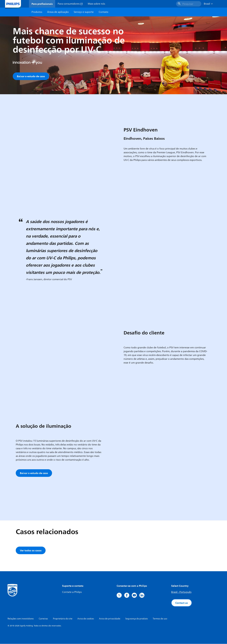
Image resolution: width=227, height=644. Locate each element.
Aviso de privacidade (110, 619)
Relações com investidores (21, 619)
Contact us (182, 603)
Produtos (37, 12)
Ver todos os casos (31, 551)
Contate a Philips (72, 592)
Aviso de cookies (86, 619)
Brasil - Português (181, 592)
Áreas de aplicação (58, 12)
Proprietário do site (63, 619)
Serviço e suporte (84, 12)
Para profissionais (42, 4)
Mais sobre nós (96, 4)
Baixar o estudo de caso (31, 76)
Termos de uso (160, 619)
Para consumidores (70, 4)
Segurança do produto (137, 619)
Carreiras (43, 619)
